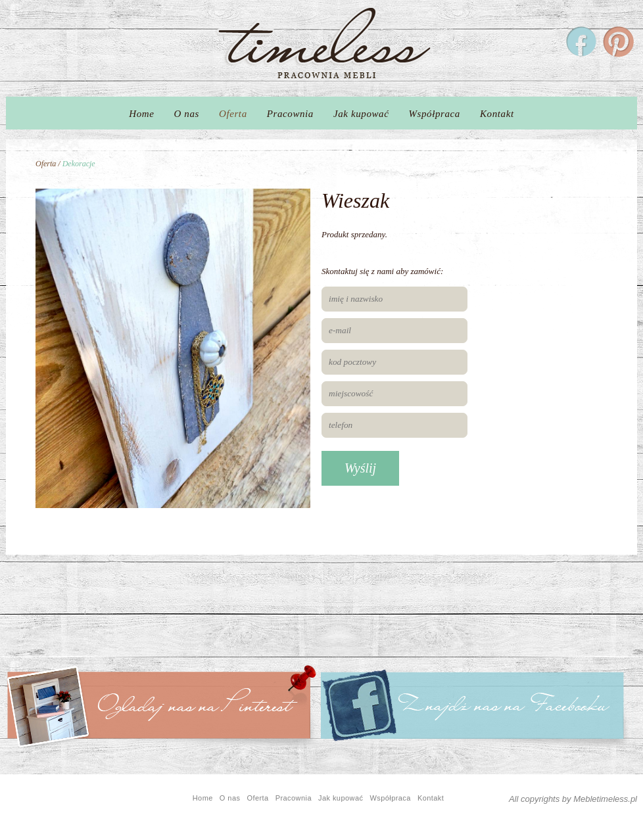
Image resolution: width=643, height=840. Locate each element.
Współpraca (434, 114)
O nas (187, 114)
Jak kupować (361, 114)
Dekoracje (79, 164)
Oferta (233, 114)
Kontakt (497, 114)
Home (141, 114)
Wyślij (360, 468)
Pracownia (290, 114)
